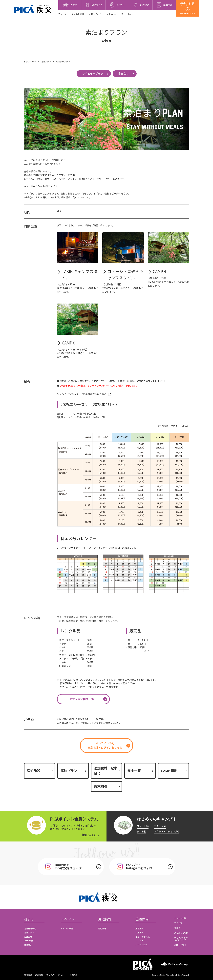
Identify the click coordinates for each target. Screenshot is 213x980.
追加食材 (28, 937)
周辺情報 (105, 919)
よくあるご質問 (181, 933)
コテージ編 (160, 826)
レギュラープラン (93, 74)
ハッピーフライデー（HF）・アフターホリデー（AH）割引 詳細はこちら (98, 548)
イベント (68, 919)
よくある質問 (78, 14)
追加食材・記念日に (106, 771)
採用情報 (28, 975)
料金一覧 (134, 771)
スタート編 (143, 826)
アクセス (62, 14)
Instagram (111, 14)
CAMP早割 (28, 940)
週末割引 (101, 786)
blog (130, 14)
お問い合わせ (95, 14)
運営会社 (39, 975)
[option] (77, 574)
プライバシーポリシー (56, 975)
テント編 (142, 831)
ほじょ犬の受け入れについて (181, 939)
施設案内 (142, 919)
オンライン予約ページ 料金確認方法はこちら (83, 394)
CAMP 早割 (169, 771)
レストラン (140, 940)
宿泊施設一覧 (30, 928)
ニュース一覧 (180, 918)
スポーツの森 (141, 944)
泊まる (29, 919)
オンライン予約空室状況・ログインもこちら (105, 745)
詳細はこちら (89, 835)
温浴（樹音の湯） (143, 937)
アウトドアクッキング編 (167, 831)
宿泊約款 (73, 975)
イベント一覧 (67, 928)
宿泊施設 (34, 771)
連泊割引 (28, 944)
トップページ (30, 61)
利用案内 (139, 932)
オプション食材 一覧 (82, 699)
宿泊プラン (46, 61)
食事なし (123, 74)
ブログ (177, 928)
